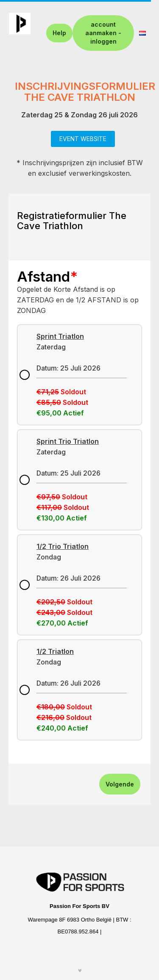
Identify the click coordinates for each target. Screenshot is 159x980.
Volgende (120, 784)
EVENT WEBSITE (83, 139)
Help (59, 33)
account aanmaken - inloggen (103, 33)
